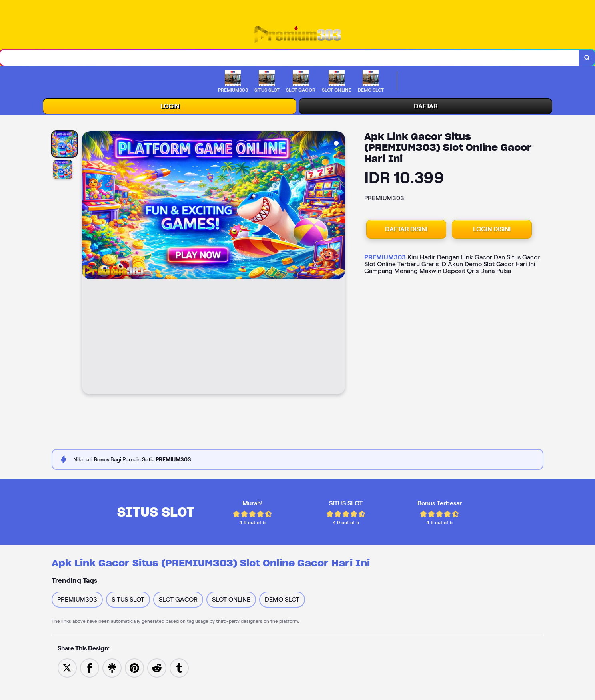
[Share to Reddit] (157, 669)
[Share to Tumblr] (179, 669)
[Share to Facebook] (90, 669)
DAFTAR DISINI (406, 231)
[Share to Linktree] (112, 669)
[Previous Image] (88, 266)
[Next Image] (339, 266)
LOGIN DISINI (492, 231)
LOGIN (170, 108)
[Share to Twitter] (67, 669)
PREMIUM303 (385, 259)
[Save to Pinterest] (134, 669)
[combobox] (289, 59)
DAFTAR (426, 108)
